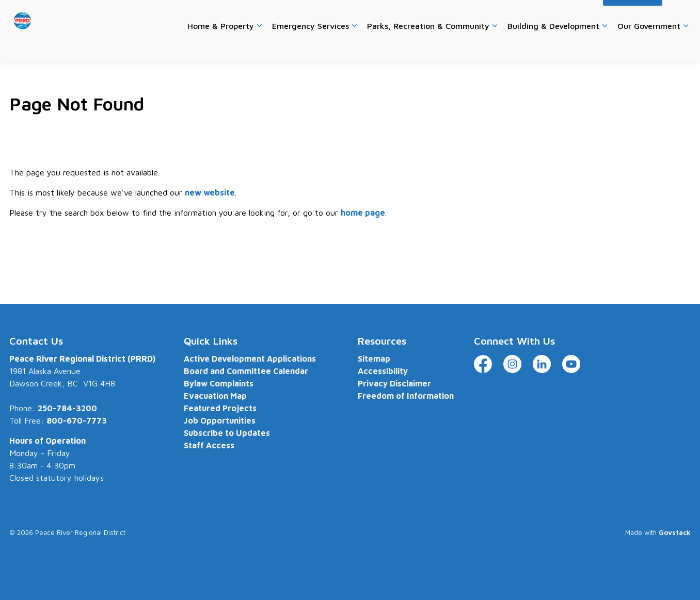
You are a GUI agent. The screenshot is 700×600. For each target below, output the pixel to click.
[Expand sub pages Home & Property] (259, 46)
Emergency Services (311, 46)
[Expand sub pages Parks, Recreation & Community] (495, 46)
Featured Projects (220, 408)
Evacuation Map (215, 396)
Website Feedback (513, 15)
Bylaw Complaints (219, 383)
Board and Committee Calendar (246, 371)
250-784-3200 (67, 408)
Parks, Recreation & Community (428, 46)
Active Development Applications (250, 359)
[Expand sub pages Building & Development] (604, 46)
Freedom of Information (406, 396)
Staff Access (209, 445)
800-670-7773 (77, 420)
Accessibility (574, 15)
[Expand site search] (680, 15)
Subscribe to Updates (227, 433)
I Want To (633, 15)
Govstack (675, 532)
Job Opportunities (220, 420)
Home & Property (221, 46)
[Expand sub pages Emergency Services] (354, 46)
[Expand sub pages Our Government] (686, 46)
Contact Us (455, 15)
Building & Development (553, 46)
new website (210, 192)
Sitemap (374, 359)
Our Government (649, 46)
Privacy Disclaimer (394, 383)
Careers (413, 15)
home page (363, 213)
